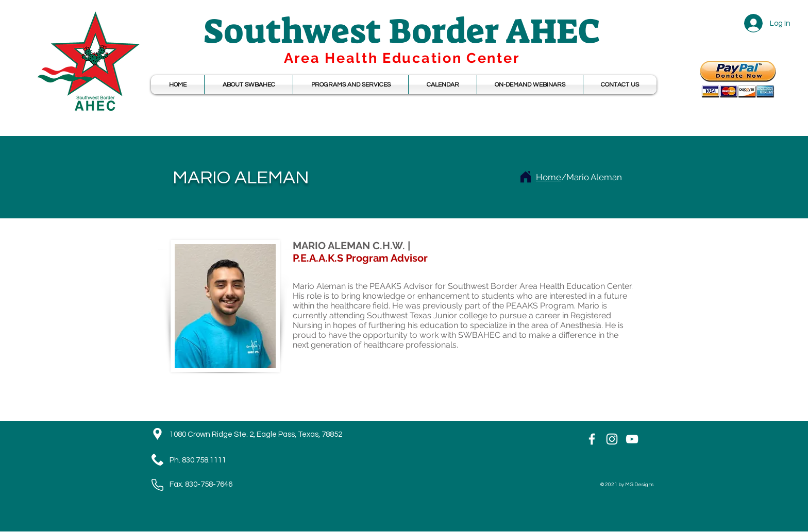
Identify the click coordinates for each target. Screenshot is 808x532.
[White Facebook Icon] (592, 439)
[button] (443, 85)
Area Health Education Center (402, 58)
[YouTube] (632, 439)
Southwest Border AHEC (402, 31)
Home (549, 177)
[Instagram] (612, 439)
